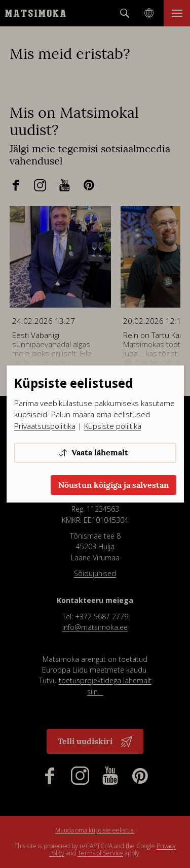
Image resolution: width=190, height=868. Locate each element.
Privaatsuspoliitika (45, 426)
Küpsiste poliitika (113, 426)
